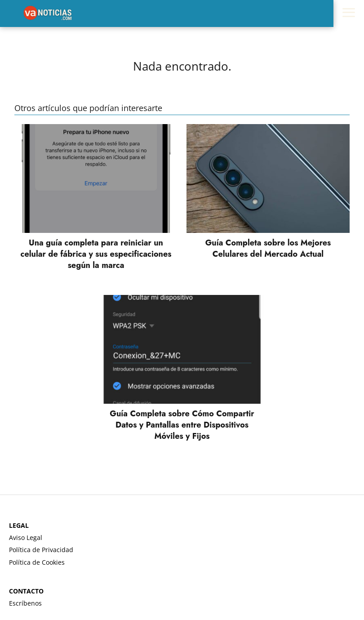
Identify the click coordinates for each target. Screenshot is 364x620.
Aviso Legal (26, 537)
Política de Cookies (37, 562)
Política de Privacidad (41, 550)
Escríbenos (25, 603)
